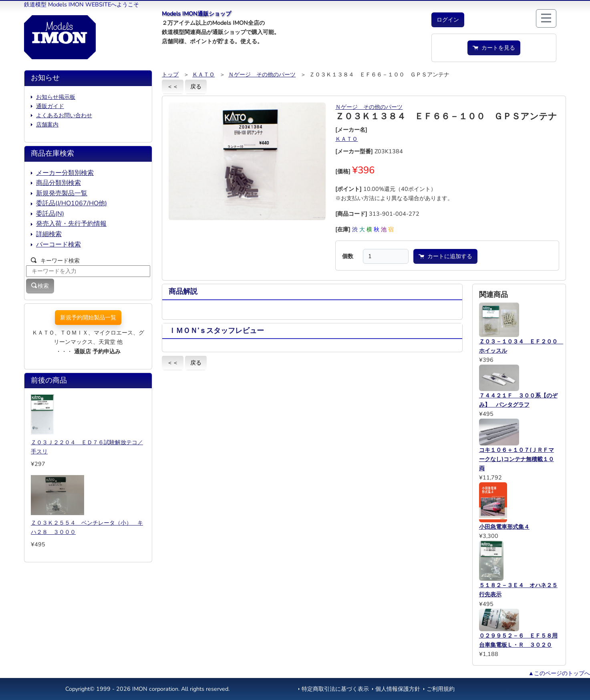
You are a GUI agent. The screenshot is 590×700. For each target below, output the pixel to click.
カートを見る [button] (494, 48)
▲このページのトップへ (559, 673)
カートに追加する (445, 256)
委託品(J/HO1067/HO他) (71, 203)
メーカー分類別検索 (65, 173)
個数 (348, 256)
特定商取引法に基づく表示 (335, 689)
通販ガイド (50, 106)
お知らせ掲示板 (56, 97)
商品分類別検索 (58, 183)
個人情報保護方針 (398, 689)
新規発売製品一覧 (62, 193)
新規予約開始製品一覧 (88, 317)
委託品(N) (50, 214)
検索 (40, 286)
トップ (170, 74)
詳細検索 (49, 234)
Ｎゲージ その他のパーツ (262, 74)
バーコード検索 (58, 245)
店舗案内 (47, 124)
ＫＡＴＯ (203, 74)
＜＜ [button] (173, 86)
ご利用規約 (441, 689)
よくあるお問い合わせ (64, 115)
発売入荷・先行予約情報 (71, 224)
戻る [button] (196, 86)
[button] (448, 20)
